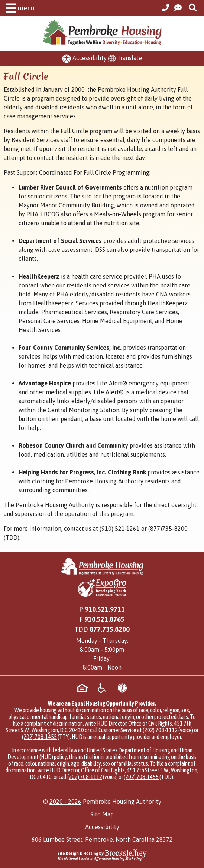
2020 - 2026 (65, 802)
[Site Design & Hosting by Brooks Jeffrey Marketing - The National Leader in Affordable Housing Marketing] (102, 855)
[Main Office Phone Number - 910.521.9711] (165, 8)
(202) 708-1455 (39, 737)
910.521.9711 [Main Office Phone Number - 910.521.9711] (105, 609)
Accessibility (102, 827)
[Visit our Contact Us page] (178, 8)
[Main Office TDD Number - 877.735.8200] (110, 629)
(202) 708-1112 (160, 730)
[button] (18, 9)
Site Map (102, 814)
